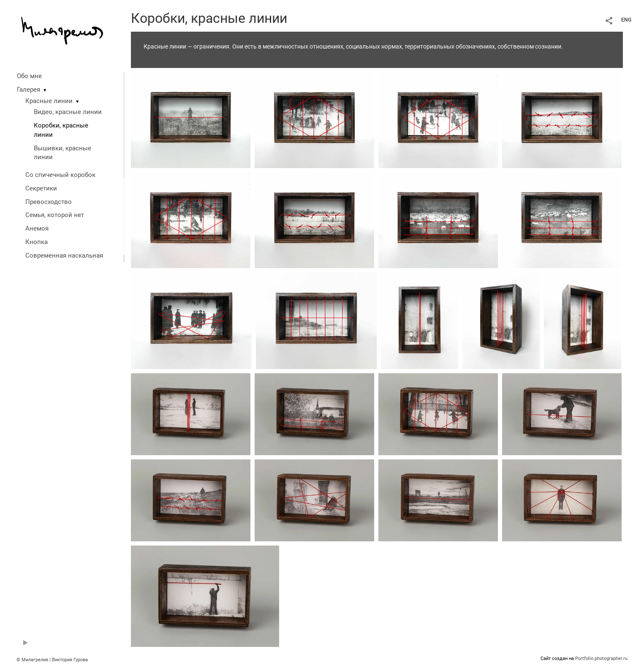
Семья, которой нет (55, 215)
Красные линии (49, 101)
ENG (626, 20)
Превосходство (49, 202)
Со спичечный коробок (60, 175)
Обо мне (29, 76)
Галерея (29, 90)
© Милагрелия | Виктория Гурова (52, 660)
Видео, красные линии (68, 112)
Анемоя (37, 228)
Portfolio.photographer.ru (601, 658)
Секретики (41, 188)
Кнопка (37, 242)
